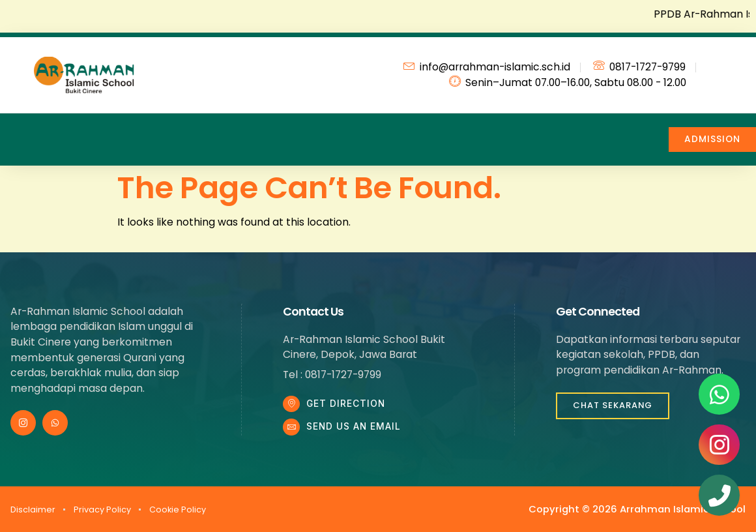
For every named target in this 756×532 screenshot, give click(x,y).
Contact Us (563, 131)
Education (176, 131)
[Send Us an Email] (293, 432)
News (258, 131)
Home (25, 131)
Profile (90, 131)
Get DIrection (348, 405)
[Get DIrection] (293, 406)
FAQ (495, 131)
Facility (429, 131)
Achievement (343, 131)
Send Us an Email (356, 431)
